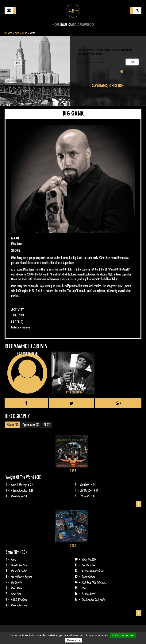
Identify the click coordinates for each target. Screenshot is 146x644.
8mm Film (13, 552)
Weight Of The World (20, 477)
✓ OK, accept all (123, 635)
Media (75, 25)
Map (83, 25)
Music (66, 25)
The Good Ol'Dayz (12, 33)
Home (57, 25)
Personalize (74, 640)
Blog (90, 25)
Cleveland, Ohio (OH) (108, 86)
